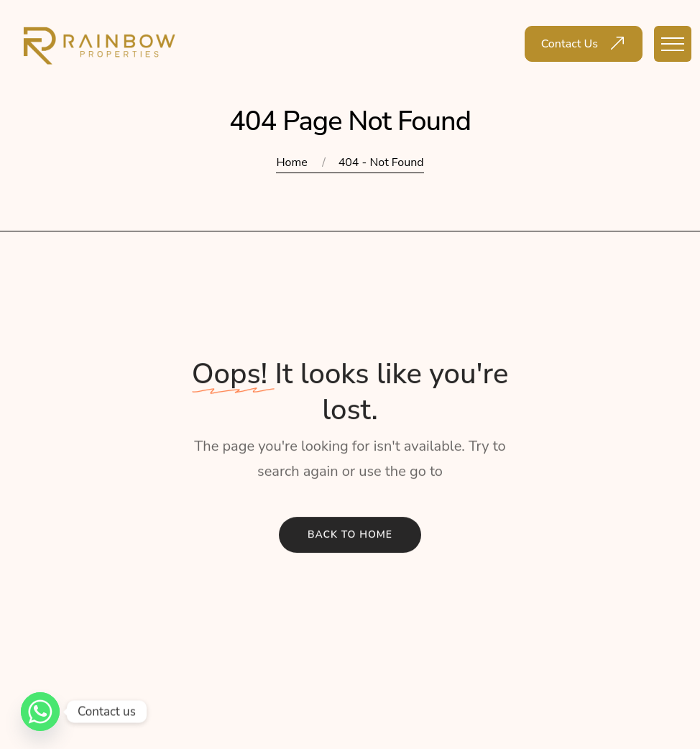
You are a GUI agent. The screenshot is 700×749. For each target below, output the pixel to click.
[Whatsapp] (40, 712)
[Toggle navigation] (673, 44)
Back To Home (350, 536)
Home (291, 162)
